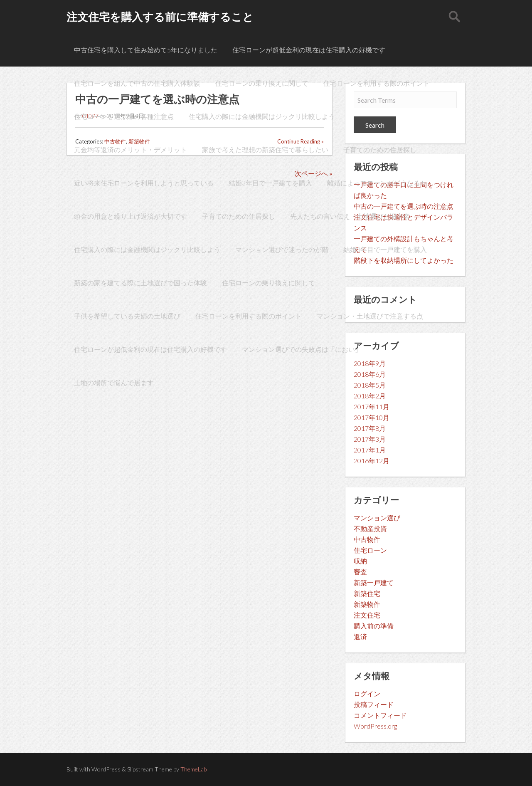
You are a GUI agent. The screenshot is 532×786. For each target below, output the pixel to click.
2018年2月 (370, 396)
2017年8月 (370, 428)
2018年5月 (370, 385)
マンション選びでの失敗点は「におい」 (302, 349)
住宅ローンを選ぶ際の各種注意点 (124, 116)
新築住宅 (367, 593)
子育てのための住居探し (380, 150)
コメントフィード (380, 715)
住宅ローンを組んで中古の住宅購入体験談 (137, 83)
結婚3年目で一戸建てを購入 (270, 183)
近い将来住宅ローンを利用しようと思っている (144, 183)
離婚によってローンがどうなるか (377, 183)
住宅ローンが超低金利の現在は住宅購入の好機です (309, 50)
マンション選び (377, 518)
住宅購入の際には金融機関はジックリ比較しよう (262, 116)
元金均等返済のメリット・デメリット (131, 150)
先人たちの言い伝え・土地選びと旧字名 (350, 216)
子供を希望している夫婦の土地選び (127, 316)
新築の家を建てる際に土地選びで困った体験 (140, 283)
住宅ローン (370, 550)
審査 (360, 572)
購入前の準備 (374, 626)
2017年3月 (370, 439)
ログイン (367, 693)
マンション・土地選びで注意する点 (370, 316)
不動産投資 (370, 528)
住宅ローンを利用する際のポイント (377, 83)
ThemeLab (193, 769)
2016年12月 (372, 461)
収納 (360, 561)
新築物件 (367, 604)
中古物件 (367, 539)
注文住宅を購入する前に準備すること (160, 17)
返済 (360, 636)
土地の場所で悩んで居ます (114, 382)
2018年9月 (370, 363)
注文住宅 (367, 615)
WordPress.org (375, 726)
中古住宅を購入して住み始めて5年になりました (146, 50)
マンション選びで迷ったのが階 (282, 249)
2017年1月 (370, 450)
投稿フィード (374, 704)
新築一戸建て (374, 582)
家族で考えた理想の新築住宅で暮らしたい (265, 150)
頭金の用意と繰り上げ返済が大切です (131, 216)
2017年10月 (372, 417)
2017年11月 (372, 407)
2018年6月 (370, 374)
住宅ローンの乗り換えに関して (262, 83)
